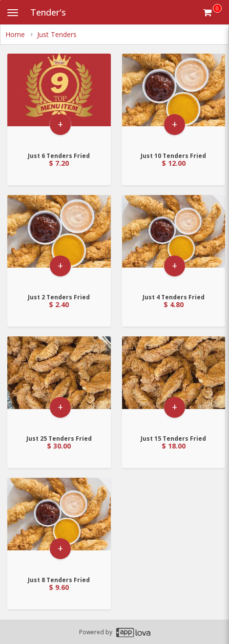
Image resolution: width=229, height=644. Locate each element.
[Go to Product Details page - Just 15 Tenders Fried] (174, 382)
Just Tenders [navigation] (57, 34)
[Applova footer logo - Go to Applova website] (133, 632)
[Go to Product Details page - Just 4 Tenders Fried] (174, 241)
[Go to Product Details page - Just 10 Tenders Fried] (174, 100)
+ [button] (60, 124)
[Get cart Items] (212, 12)
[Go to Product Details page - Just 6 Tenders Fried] (59, 100)
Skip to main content (0, 0)
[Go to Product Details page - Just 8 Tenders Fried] (59, 524)
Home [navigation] (16, 34)
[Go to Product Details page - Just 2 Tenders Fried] (59, 241)
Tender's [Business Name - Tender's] (48, 12)
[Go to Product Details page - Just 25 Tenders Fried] (59, 382)
